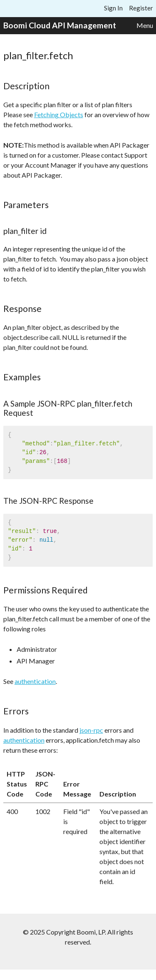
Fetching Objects (59, 114)
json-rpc (91, 730)
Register (141, 8)
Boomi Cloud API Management (60, 25)
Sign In (113, 8)
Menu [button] (145, 25)
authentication (35, 681)
